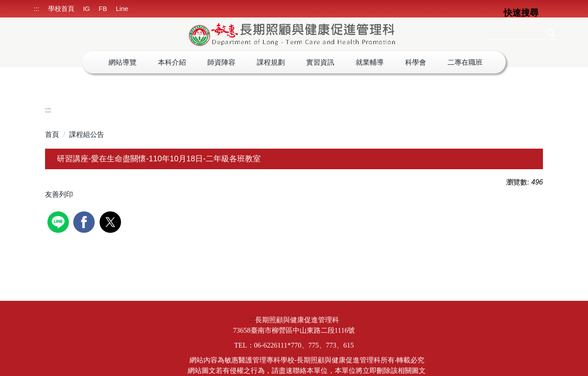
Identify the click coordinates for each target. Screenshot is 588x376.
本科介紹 (172, 62)
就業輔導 (370, 62)
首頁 (52, 134)
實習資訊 (320, 62)
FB (103, 9)
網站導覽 (122, 62)
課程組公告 (87, 134)
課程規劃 (271, 62)
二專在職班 (465, 62)
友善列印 (59, 194)
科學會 (416, 62)
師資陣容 (221, 62)
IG (87, 9)
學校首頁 (61, 9)
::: (37, 9)
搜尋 (550, 33)
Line (122, 9)
